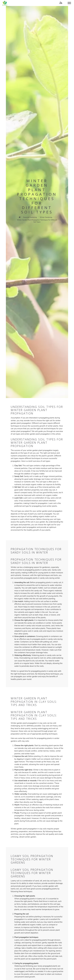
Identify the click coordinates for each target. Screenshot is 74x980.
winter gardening (46, 217)
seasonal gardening (30, 217)
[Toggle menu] (69, 3)
